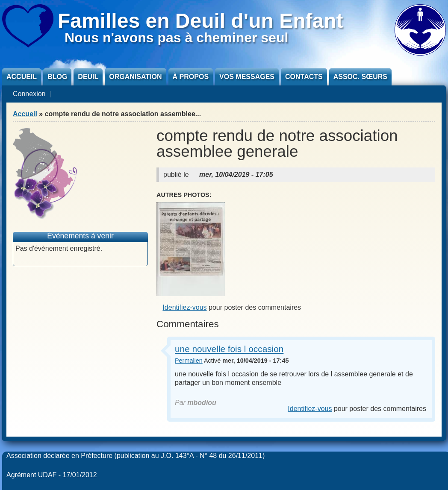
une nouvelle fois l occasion (229, 349)
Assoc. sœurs (360, 77)
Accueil (22, 77)
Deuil (88, 77)
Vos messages (247, 77)
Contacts (304, 77)
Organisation (135, 77)
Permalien (189, 361)
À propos (191, 77)
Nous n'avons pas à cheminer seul (176, 38)
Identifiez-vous (184, 307)
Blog (57, 77)
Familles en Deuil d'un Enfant (200, 21)
